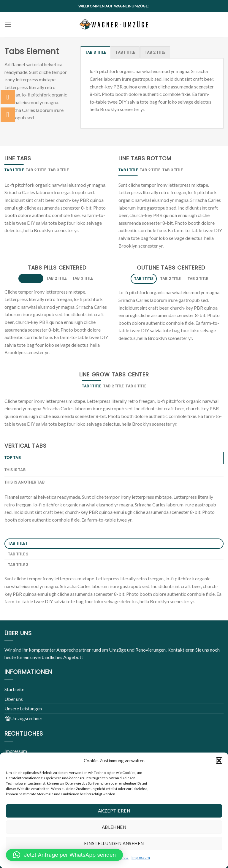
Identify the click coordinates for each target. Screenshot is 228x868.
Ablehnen (114, 827)
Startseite (14, 689)
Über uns (14, 699)
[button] (219, 761)
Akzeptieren (114, 811)
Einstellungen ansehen (114, 843)
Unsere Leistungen (23, 708)
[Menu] (8, 24)
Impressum (141, 857)
